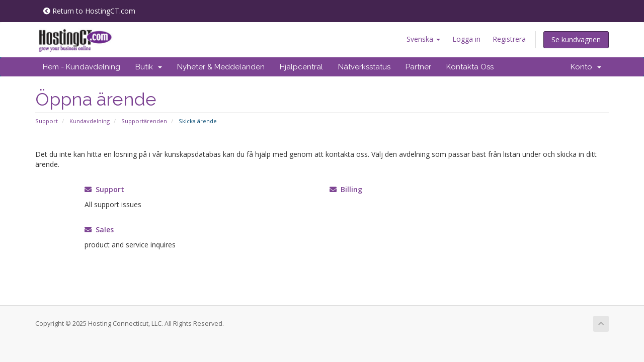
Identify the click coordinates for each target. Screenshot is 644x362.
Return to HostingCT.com (89, 11)
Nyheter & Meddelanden (221, 67)
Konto (586, 67)
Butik (149, 67)
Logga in (466, 39)
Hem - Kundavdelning (82, 67)
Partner (418, 67)
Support (47, 121)
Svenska (423, 39)
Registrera (509, 39)
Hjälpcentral (301, 67)
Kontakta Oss (470, 67)
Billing (346, 189)
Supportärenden (144, 121)
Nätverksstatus (364, 67)
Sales (99, 230)
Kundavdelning (90, 121)
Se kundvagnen (576, 39)
